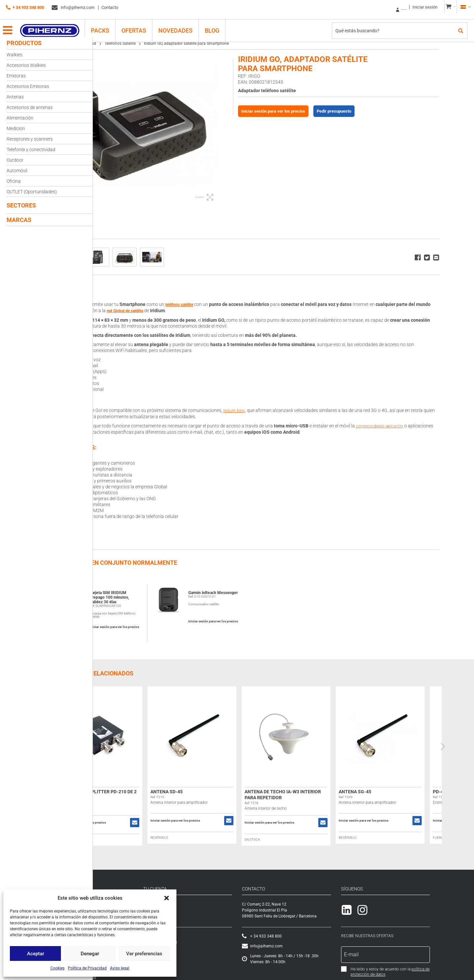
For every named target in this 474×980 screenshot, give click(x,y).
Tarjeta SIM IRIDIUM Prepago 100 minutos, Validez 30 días (154, 596)
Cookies (57, 968)
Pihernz (58, 25)
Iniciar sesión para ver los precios (311, 111)
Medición (16, 128)
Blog (220, 25)
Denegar (90, 954)
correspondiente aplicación (428, 425)
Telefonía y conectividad (31, 150)
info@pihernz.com (73, 8)
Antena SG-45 (399, 790)
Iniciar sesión (407, 7)
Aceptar (36, 954)
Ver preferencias (144, 954)
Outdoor (15, 160)
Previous (98, 745)
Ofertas (142, 25)
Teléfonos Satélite (164, 43)
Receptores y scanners (30, 139)
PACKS (108, 25)
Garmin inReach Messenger (243, 594)
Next (468, 745)
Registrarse (376, 7)
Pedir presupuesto (372, 111)
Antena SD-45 (211, 790)
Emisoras (16, 76)
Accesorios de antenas (30, 107)
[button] (167, 898)
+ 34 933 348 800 (25, 8)
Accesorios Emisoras (28, 86)
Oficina (14, 181)
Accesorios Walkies (26, 65)
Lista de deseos (210, 941)
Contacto (110, 7)
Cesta (202, 935)
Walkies (14, 55)
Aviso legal (120, 968)
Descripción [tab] (117, 289)
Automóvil (17, 171)
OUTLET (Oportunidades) (32, 192)
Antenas (15, 97)
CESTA (446, 7)
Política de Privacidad (87, 968)
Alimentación (20, 118)
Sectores (21, 205)
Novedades (183, 25)
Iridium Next (280, 410)
